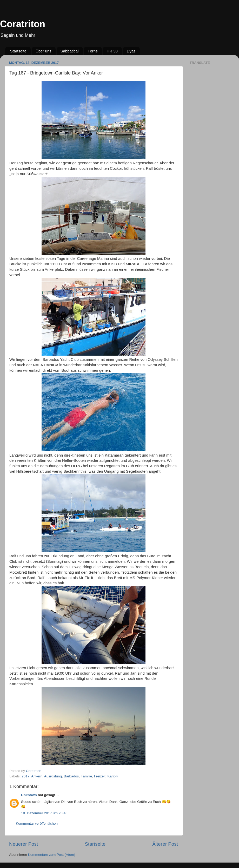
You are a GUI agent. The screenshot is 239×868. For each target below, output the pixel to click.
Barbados (71, 776)
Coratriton (23, 24)
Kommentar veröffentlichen (37, 823)
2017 (25, 776)
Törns (92, 51)
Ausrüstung (53, 776)
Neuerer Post (24, 844)
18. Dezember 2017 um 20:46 (44, 813)
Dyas (131, 51)
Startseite (18, 51)
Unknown (29, 795)
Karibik (113, 776)
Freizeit (100, 776)
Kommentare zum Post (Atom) (52, 855)
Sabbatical (70, 51)
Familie (87, 776)
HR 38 (112, 51)
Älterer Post (165, 844)
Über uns (44, 51)
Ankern (37, 776)
